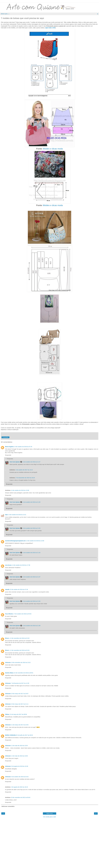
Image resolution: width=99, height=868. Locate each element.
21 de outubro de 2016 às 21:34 (31, 553)
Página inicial (49, 813)
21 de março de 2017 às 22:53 (20, 725)
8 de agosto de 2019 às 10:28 (20, 766)
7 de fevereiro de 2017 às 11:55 (20, 683)
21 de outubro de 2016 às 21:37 (31, 577)
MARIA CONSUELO (11, 735)
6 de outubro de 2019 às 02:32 (20, 777)
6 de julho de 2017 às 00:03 (25, 735)
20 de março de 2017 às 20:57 (20, 694)
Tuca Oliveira (9, 614)
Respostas (10, 459)
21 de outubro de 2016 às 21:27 (31, 462)
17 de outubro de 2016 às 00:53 (22, 614)
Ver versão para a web (50, 817)
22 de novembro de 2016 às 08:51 (24, 673)
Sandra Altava (9, 673)
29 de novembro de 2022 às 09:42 (21, 797)
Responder (8, 455)
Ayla (6, 515)
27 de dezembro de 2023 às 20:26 (25, 478)
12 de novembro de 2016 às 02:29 (20, 638)
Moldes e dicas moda (53, 149)
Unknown (8, 662)
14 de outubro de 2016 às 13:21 (17, 515)
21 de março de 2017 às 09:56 (18, 714)
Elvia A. (7, 638)
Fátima (7, 714)
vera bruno (8, 565)
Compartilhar (5, 437)
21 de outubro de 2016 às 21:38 (31, 626)
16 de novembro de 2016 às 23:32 (21, 662)
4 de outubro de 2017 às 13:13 (24, 470)
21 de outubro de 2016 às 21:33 (31, 528)
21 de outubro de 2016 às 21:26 (31, 601)
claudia (7, 589)
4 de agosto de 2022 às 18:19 (19, 787)
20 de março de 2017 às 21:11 (20, 704)
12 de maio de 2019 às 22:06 (19, 756)
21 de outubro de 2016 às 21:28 (31, 502)
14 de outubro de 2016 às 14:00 (35, 541)
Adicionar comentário (8, 806)
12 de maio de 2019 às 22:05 (19, 746)
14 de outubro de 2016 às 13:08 (20, 490)
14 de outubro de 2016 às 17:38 (21, 565)
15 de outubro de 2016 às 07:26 (19, 589)
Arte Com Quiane (15, 462)
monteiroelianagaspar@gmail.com (15, 541)
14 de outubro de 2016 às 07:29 (23, 447)
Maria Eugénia (9, 447)
